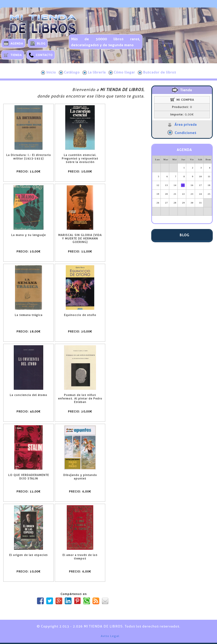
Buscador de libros (157, 72)
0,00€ (182, 114)
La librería (94, 72)
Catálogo (69, 72)
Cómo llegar (122, 72)
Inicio (48, 72)
